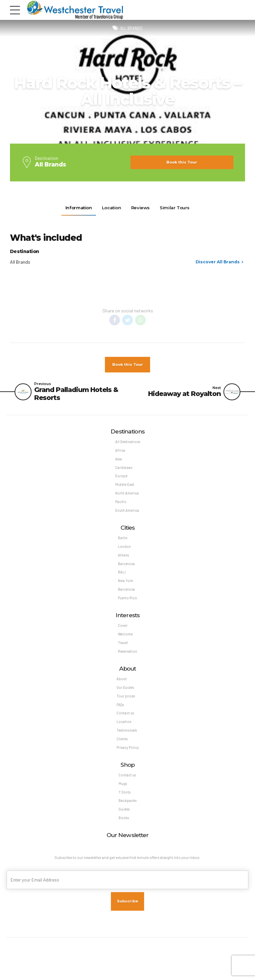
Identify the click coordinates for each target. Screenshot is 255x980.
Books (124, 836)
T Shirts (125, 809)
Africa (120, 452)
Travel (123, 653)
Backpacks (127, 818)
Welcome (125, 644)
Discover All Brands (218, 262)
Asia (118, 461)
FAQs (120, 717)
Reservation (127, 662)
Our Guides (126, 699)
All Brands (131, 28)
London (124, 552)
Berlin (123, 543)
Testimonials (127, 744)
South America (127, 515)
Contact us (126, 726)
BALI (121, 580)
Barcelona (126, 571)
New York (125, 588)
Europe (121, 479)
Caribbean (124, 470)
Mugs (123, 799)
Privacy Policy (128, 762)
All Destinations (128, 443)
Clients (122, 753)
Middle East (124, 488)
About (122, 690)
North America (127, 497)
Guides (124, 827)
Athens (124, 562)
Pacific (120, 506)
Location (124, 735)
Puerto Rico (127, 607)
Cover (123, 635)
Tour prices (126, 708)
